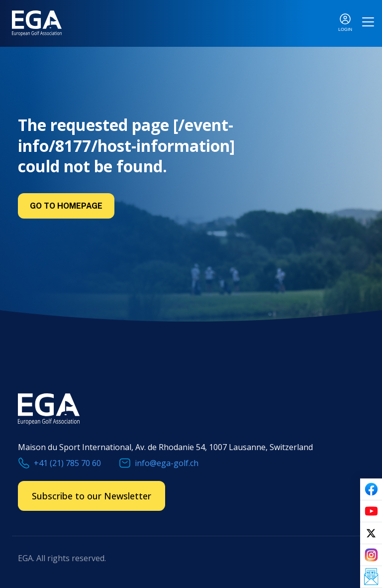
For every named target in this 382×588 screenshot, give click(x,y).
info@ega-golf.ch (167, 463)
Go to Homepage (66, 206)
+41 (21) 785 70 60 (67, 463)
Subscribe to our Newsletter (92, 496)
